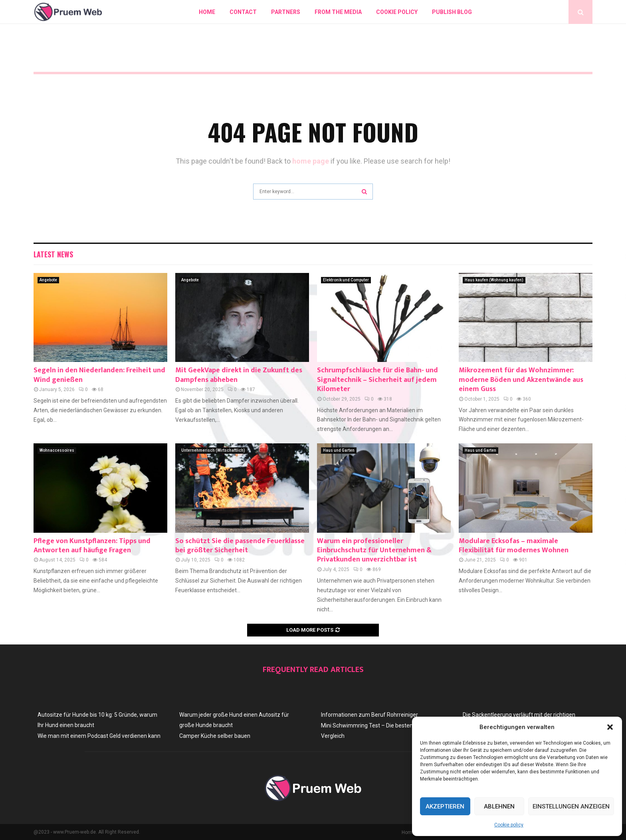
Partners (286, 12)
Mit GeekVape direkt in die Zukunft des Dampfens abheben (239, 375)
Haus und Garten (339, 450)
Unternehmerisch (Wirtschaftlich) (213, 450)
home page (311, 161)
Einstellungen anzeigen (571, 806)
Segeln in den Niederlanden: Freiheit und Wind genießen (99, 375)
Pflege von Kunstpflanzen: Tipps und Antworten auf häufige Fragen (92, 546)
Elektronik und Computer (346, 280)
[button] (610, 727)
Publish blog (452, 12)
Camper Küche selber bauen (215, 736)
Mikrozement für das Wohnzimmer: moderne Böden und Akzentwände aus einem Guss (521, 380)
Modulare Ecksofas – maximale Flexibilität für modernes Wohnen (514, 546)
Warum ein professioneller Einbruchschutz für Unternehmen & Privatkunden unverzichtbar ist (374, 550)
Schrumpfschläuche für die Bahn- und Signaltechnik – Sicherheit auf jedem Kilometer (377, 380)
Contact (243, 12)
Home (207, 12)
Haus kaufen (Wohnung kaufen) (494, 280)
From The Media (338, 12)
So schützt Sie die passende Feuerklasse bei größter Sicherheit (240, 546)
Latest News (53, 254)
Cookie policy (509, 825)
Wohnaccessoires (57, 450)
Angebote (48, 280)
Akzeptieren (445, 806)
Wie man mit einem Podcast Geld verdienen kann (99, 736)
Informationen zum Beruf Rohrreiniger (369, 715)
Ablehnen (499, 806)
